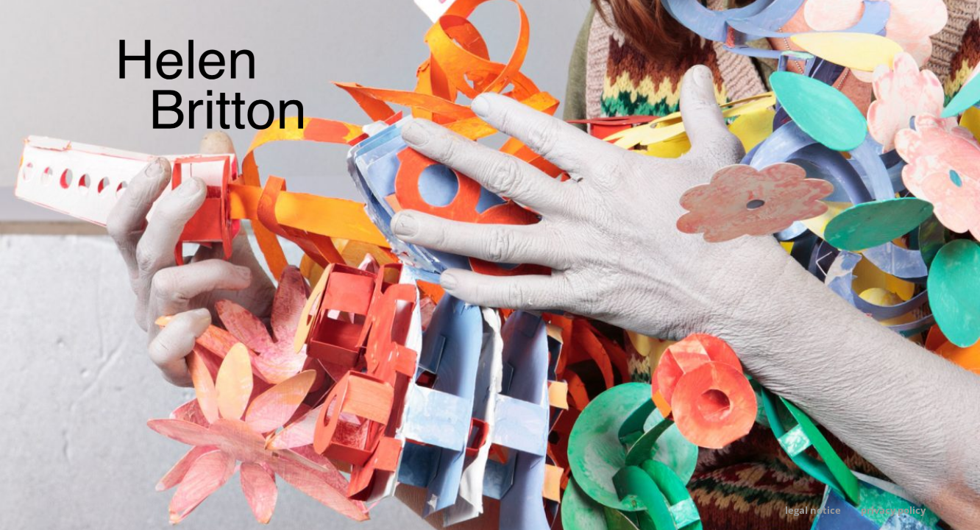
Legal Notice (813, 510)
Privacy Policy (893, 510)
